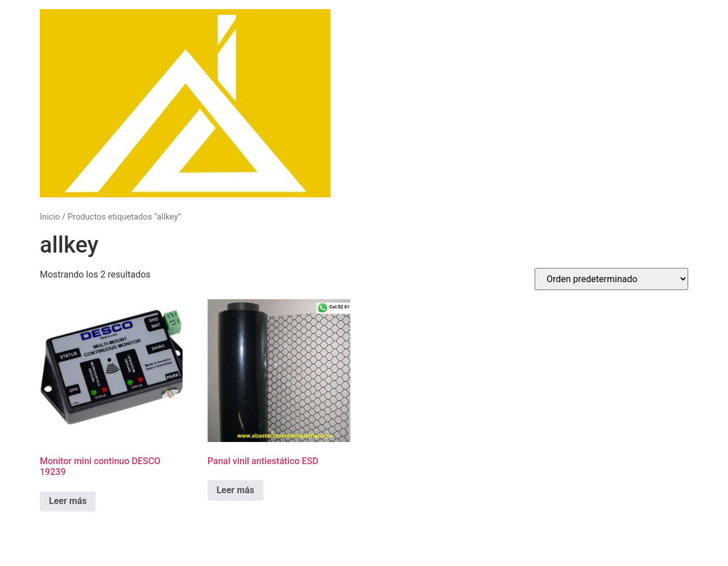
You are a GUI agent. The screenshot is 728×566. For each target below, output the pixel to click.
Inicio (50, 217)
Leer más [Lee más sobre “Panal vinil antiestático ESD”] (235, 490)
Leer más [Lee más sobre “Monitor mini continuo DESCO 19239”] (68, 501)
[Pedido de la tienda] (611, 279)
